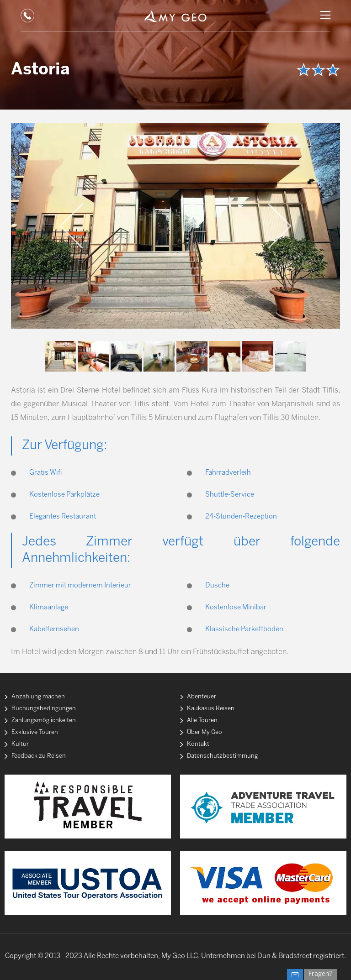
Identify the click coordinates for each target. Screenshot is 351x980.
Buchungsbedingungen (44, 709)
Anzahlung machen (38, 697)
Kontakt (198, 744)
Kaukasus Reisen (211, 709)
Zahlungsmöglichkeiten (44, 721)
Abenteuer (202, 697)
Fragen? (321, 974)
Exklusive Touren (35, 732)
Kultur (20, 744)
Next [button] (280, 226)
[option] (175, 226)
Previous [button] (71, 226)
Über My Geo (205, 732)
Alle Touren (202, 721)
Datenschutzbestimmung (222, 756)
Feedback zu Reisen (39, 756)
